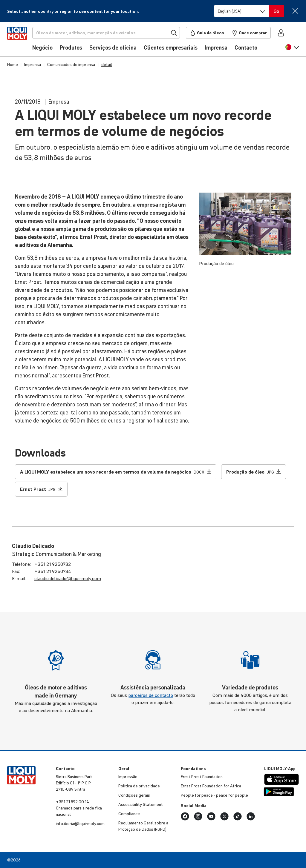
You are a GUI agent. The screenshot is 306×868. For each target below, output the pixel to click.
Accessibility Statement (141, 804)
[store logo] (25, 41)
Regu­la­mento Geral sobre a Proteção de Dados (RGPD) (143, 826)
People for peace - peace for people (214, 795)
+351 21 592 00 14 (72, 802)
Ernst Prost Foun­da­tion (202, 777)
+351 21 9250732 (53, 564)
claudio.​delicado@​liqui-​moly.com (68, 578)
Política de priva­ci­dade (139, 786)
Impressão (128, 777)
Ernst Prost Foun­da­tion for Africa (211, 786)
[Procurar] (115, 33)
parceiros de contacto (151, 695)
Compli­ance (129, 814)
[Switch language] (241, 11)
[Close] (295, 11)
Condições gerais (134, 795)
